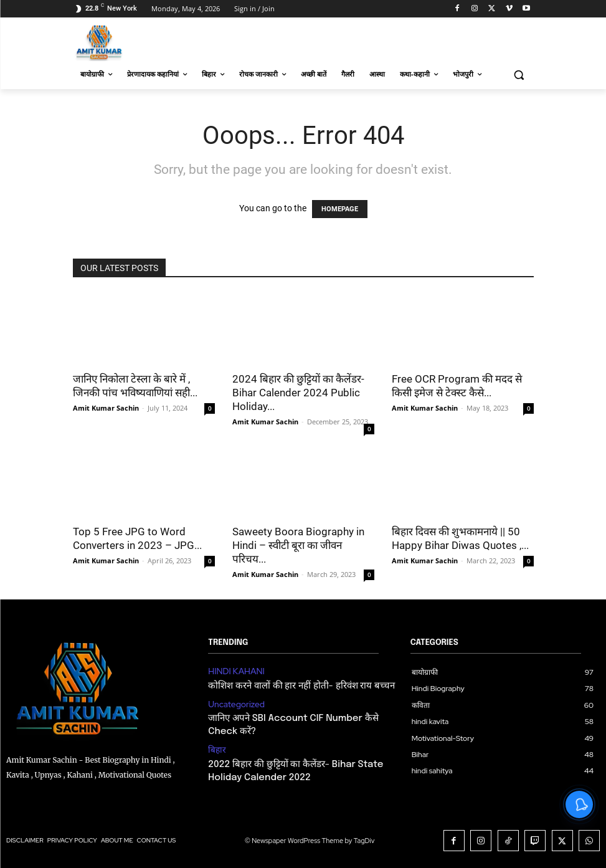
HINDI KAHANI (233, 670)
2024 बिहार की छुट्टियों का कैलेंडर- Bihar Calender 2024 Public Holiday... (298, 393)
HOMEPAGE (340, 209)
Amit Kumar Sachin (106, 408)
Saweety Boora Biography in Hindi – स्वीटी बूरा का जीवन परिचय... (298, 545)
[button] (519, 74)
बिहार (215, 741)
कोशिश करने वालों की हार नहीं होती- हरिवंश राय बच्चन (286, 683)
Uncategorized (233, 700)
